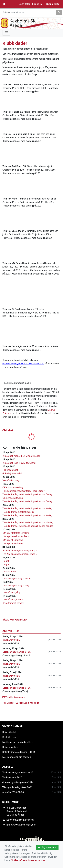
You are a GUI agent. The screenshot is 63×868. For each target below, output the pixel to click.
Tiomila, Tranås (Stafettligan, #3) (19, 512)
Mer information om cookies (17, 757)
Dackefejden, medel (13, 600)
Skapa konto (53, 4)
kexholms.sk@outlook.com (20, 820)
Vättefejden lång (11, 480)
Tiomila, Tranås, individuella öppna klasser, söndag (28, 523)
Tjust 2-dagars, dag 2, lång (16, 586)
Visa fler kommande (14, 697)
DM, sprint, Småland (13, 540)
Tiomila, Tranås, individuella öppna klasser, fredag (27, 494)
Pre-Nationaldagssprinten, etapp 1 (20, 551)
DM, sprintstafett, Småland (16, 533)
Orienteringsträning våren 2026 (18, 782)
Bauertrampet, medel (13, 603)
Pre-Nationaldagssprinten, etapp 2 (20, 554)
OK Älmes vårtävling (13, 487)
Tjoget (6, 561)
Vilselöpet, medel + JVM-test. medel (21, 456)
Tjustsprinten (9, 572)
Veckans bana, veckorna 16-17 (18, 772)
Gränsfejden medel (12, 473)
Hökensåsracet (10, 470)
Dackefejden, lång (11, 593)
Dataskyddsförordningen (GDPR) (19, 752)
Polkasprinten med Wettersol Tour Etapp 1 (24, 491)
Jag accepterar (47, 847)
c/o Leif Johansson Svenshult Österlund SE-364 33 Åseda (17, 811)
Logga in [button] (37, 4)
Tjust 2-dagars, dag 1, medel (17, 579)
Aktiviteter (25, 4)
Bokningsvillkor (10, 747)
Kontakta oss (9, 737)
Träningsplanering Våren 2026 (17, 787)
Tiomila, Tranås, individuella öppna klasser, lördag (27, 508)
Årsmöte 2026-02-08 (13, 792)
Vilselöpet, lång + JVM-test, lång (19, 463)
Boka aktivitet (9, 732)
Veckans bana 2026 (12, 777)
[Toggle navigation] (6, 33)
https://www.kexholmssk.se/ (21, 825)
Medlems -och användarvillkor (18, 742)
